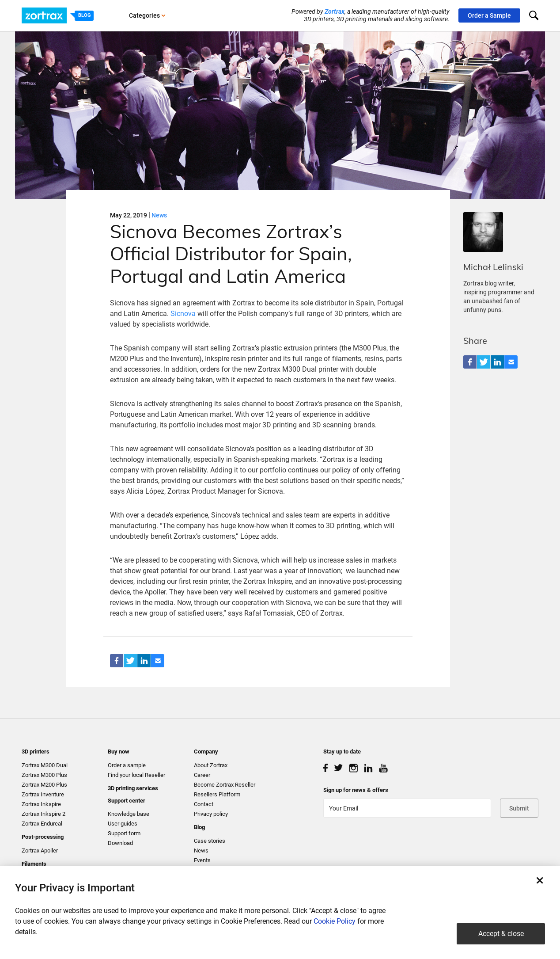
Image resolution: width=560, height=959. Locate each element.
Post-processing (43, 837)
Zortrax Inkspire (41, 804)
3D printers (36, 752)
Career (202, 775)
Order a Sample (489, 15)
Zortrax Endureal (42, 824)
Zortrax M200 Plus (44, 785)
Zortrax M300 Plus (44, 775)
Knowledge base (129, 814)
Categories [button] (147, 15)
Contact (204, 804)
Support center (127, 801)
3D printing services (133, 788)
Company (206, 752)
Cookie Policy (335, 921)
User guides (123, 824)
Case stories (210, 841)
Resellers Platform (217, 794)
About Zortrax (211, 765)
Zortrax (335, 11)
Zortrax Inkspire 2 (44, 814)
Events (202, 860)
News (159, 215)
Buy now (119, 752)
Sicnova (183, 314)
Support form (124, 833)
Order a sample (127, 765)
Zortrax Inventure (43, 794)
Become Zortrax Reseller (225, 785)
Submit (519, 808)
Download (120, 843)
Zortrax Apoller (40, 851)
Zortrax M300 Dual (45, 765)
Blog (199, 827)
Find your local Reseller (136, 775)
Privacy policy (211, 814)
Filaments (34, 864)
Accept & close (501, 934)
